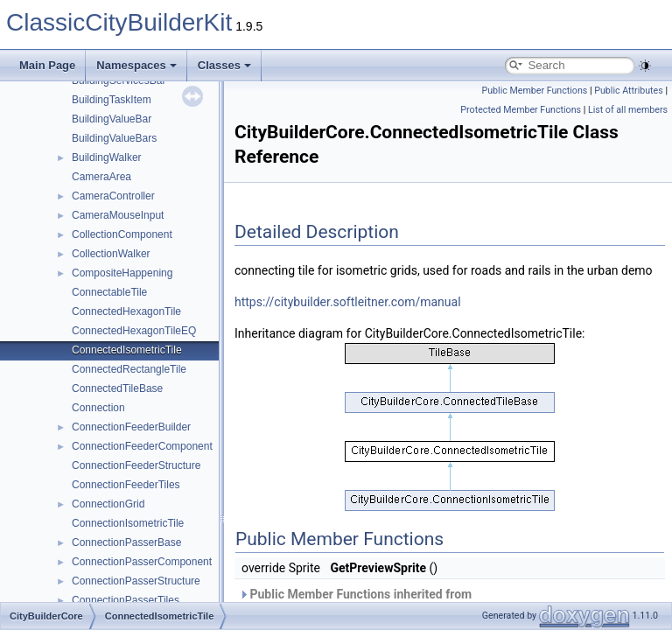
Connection (98, 408)
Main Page (47, 65)
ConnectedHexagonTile (126, 311)
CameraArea (101, 177)
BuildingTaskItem (112, 100)
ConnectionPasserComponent (142, 562)
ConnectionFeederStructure (136, 465)
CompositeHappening (122, 273)
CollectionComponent (122, 234)
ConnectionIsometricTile (128, 523)
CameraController (113, 196)
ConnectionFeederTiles (126, 485)
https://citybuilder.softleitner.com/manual (348, 302)
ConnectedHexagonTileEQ (134, 331)
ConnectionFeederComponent (142, 446)
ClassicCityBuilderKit (119, 22)
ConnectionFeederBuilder (131, 427)
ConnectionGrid (108, 504)
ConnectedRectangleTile (129, 369)
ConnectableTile (109, 292)
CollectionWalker (111, 254)
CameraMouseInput (118, 215)
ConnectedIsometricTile (127, 350)
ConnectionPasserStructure (136, 581)
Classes (224, 65)
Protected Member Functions (521, 110)
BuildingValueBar (112, 119)
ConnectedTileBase (117, 388)
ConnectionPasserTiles (126, 600)
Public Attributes (629, 91)
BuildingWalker (107, 157)
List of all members (628, 110)
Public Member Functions (535, 91)
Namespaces (136, 65)
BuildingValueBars (114, 138)
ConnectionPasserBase (126, 542)
